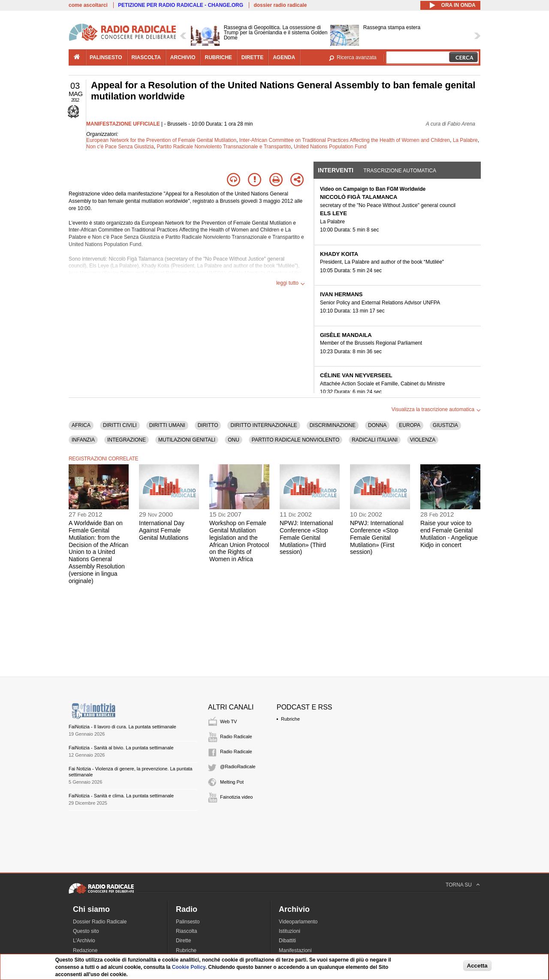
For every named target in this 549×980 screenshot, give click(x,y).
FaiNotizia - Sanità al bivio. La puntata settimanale (121, 748)
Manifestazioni (295, 950)
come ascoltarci (88, 5)
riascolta (146, 57)
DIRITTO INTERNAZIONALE (264, 425)
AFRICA (81, 425)
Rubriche (290, 719)
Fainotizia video (236, 797)
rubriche (218, 57)
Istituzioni (290, 931)
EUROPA (410, 425)
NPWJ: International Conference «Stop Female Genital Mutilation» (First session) (377, 537)
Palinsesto (188, 922)
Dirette (183, 941)
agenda (284, 57)
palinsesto (106, 57)
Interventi (336, 170)
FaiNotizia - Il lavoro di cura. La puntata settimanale (122, 727)
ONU (234, 440)
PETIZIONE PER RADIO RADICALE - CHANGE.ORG (181, 5)
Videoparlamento (298, 922)
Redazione (85, 950)
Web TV (228, 721)
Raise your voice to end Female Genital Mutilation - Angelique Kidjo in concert (449, 534)
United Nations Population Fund (330, 147)
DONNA (377, 425)
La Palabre (465, 140)
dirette (252, 57)
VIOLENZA (423, 440)
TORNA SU (459, 885)
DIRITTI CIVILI (120, 425)
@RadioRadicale (238, 767)
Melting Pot (232, 782)
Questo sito (86, 931)
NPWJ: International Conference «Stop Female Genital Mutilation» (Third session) (306, 537)
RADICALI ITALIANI (374, 440)
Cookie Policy (189, 967)
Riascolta (186, 931)
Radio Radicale (236, 737)
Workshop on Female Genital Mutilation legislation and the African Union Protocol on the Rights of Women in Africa (239, 541)
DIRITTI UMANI (167, 425)
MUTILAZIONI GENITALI (187, 440)
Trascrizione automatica (400, 171)
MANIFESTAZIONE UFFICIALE (123, 124)
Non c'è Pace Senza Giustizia (120, 147)
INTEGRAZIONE (127, 440)
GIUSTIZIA (445, 425)
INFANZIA (83, 440)
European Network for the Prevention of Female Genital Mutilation (161, 140)
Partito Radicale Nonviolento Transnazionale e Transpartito (224, 147)
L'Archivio (84, 941)
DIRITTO (208, 425)
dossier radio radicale (280, 5)
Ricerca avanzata (357, 57)
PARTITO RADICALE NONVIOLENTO (296, 440)
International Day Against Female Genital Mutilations (164, 530)
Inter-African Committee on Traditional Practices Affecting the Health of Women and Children (345, 140)
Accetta (477, 966)
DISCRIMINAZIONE (333, 425)
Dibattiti (287, 941)
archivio (183, 57)
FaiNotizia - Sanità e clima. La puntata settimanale (121, 796)
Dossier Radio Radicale (100, 922)
